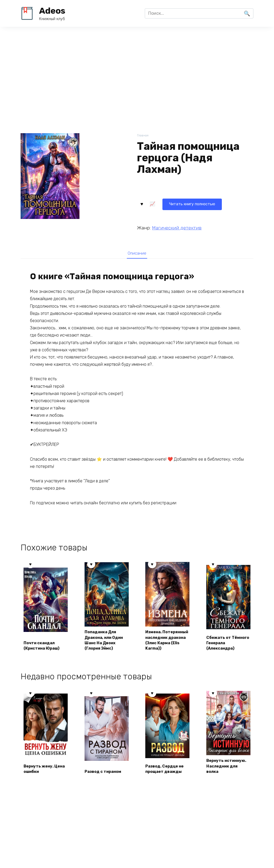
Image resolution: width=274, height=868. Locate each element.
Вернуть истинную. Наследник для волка (224, 783)
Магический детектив (177, 227)
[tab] (137, 253)
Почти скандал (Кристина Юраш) (45, 659)
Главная (143, 136)
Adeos (52, 11)
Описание (137, 253)
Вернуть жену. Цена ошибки (41, 789)
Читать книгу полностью (170, 203)
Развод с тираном (106, 792)
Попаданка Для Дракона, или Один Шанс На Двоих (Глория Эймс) (103, 649)
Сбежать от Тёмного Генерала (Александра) (228, 655)
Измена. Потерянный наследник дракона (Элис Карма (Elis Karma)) (163, 647)
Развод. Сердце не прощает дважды (167, 789)
